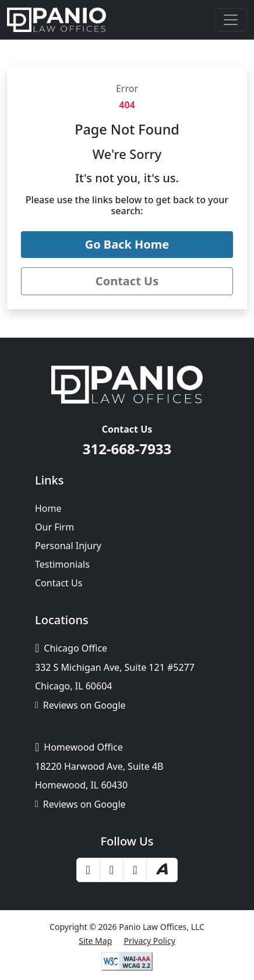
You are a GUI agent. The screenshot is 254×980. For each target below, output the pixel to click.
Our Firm (54, 527)
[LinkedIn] (135, 870)
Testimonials (62, 564)
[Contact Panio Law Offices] (127, 281)
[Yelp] (112, 870)
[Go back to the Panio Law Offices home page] (127, 245)
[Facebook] (88, 870)
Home (48, 508)
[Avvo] (162, 870)
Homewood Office (79, 747)
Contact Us (59, 583)
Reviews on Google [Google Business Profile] (80, 705)
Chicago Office (71, 648)
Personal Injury (68, 546)
